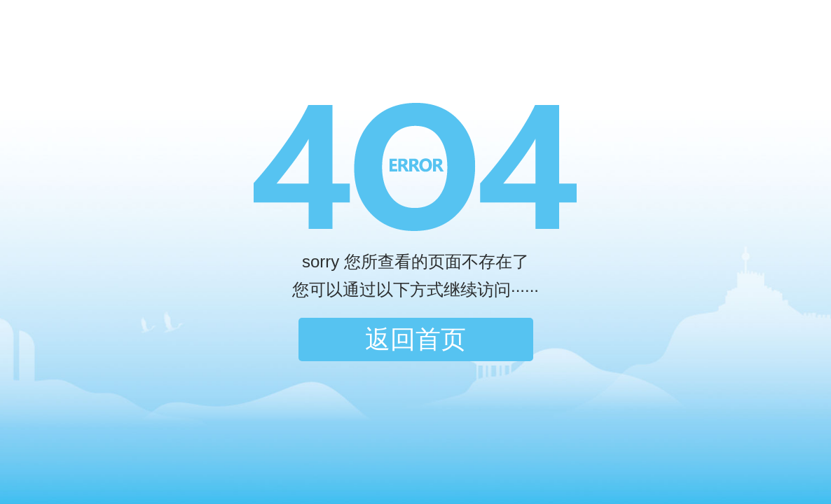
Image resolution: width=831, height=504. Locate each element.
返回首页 (415, 339)
